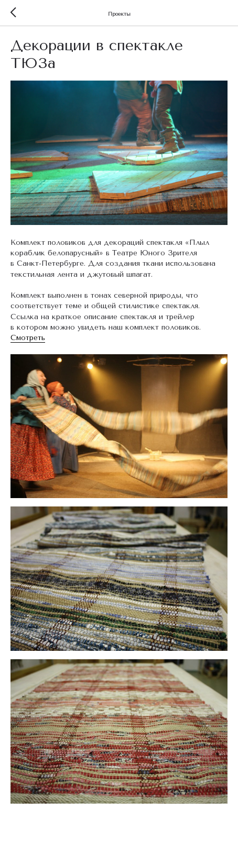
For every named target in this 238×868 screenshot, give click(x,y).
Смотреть (28, 338)
